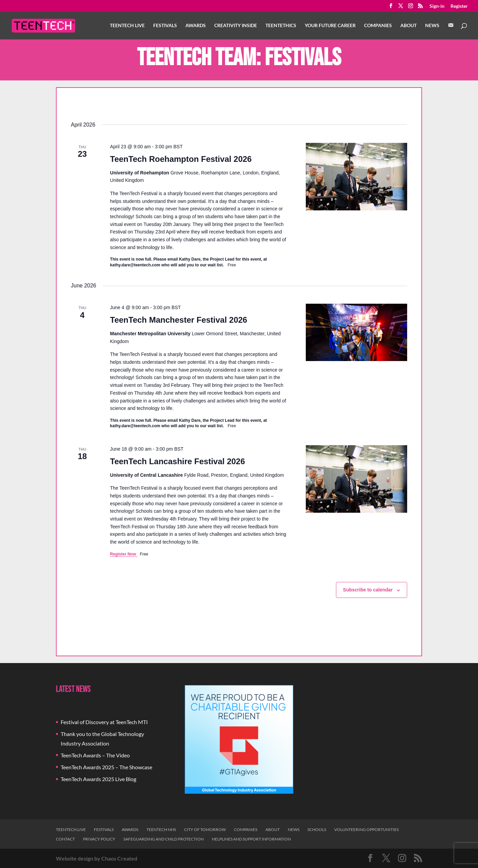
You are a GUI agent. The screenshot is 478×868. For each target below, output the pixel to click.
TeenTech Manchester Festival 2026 (179, 320)
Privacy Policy (99, 839)
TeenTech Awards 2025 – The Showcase (106, 767)
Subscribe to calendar (368, 590)
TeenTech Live (127, 26)
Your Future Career (330, 26)
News (432, 26)
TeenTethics (281, 26)
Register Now (124, 554)
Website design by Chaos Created (97, 858)
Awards (196, 26)
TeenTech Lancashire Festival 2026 (178, 461)
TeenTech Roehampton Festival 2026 (181, 159)
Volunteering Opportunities (366, 829)
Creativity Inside (236, 26)
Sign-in (437, 6)
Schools (317, 829)
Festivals (165, 26)
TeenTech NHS (161, 829)
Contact (65, 839)
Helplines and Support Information (251, 839)
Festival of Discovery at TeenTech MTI (104, 722)
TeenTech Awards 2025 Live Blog (98, 779)
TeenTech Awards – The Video (95, 755)
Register (459, 6)
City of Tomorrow (205, 829)
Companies (378, 26)
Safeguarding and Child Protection (164, 839)
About (409, 26)
